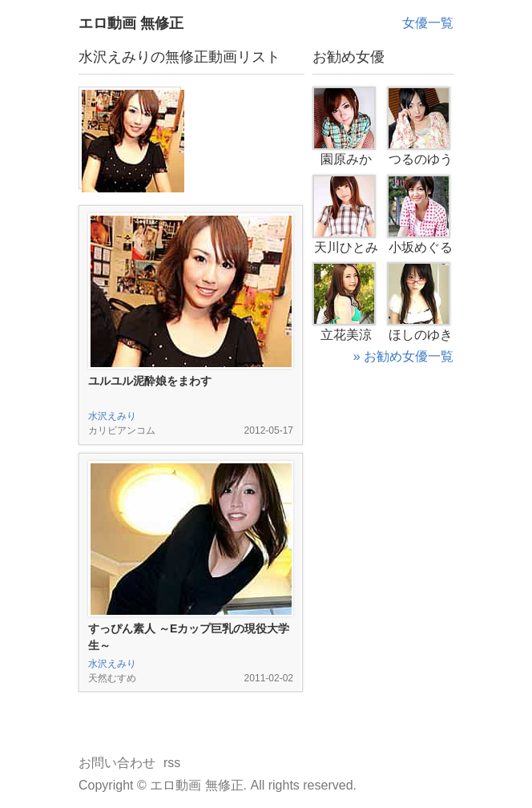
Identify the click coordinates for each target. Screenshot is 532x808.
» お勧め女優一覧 (403, 356)
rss (172, 763)
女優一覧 (428, 23)
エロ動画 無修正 (131, 23)
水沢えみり (112, 416)
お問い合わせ (117, 763)
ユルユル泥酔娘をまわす (150, 381)
